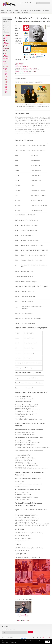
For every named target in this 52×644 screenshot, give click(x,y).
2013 (6, 86)
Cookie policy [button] (5, 642)
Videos (5, 63)
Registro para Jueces (6, 51)
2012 (6, 88)
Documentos (6, 47)
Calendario (6, 45)
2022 (6, 71)
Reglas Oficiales (20, 65)
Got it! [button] (47, 642)
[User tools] (49, 26)
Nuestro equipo (5, 54)
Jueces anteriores (6, 66)
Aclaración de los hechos (22, 66)
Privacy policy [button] (13, 642)
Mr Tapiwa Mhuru (23, 615)
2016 (6, 81)
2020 (6, 75)
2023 (6, 70)
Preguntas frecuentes (6, 58)
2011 (6, 89)
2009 (6, 93)
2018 (6, 78)
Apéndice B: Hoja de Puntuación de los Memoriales (28, 70)
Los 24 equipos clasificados (6, 42)
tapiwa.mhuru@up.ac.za (24, 620)
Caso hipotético (20, 63)
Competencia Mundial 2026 (6, 37)
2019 (6, 76)
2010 (6, 91)
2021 (6, 73)
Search (36, 2)
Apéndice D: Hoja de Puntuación (23, 73)
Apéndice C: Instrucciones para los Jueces (26, 71)
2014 (6, 85)
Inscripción (6, 49)
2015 (6, 83)
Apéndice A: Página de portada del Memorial (26, 68)
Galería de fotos (6, 61)
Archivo (5, 68)
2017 (6, 80)
